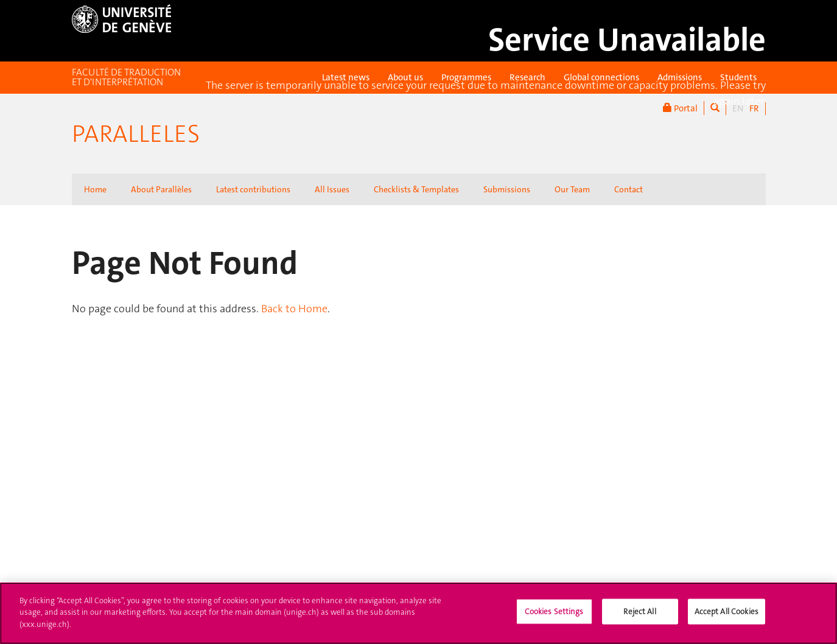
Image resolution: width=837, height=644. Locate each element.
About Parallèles (161, 189)
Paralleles (136, 134)
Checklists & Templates (416, 189)
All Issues (332, 189)
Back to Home (294, 309)
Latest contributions (253, 189)
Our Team (572, 189)
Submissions (507, 189)
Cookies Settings (554, 621)
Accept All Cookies (727, 621)
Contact (629, 189)
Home (95, 189)
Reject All (639, 621)
